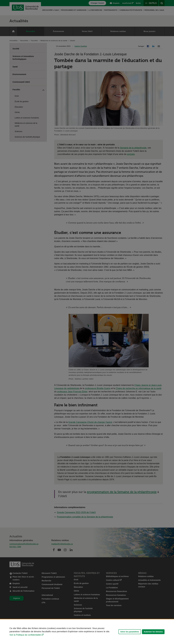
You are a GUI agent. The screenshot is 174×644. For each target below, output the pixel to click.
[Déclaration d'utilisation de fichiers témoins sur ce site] (87, 632)
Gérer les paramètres (130, 632)
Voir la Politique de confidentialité (25, 635)
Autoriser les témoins (153, 632)
